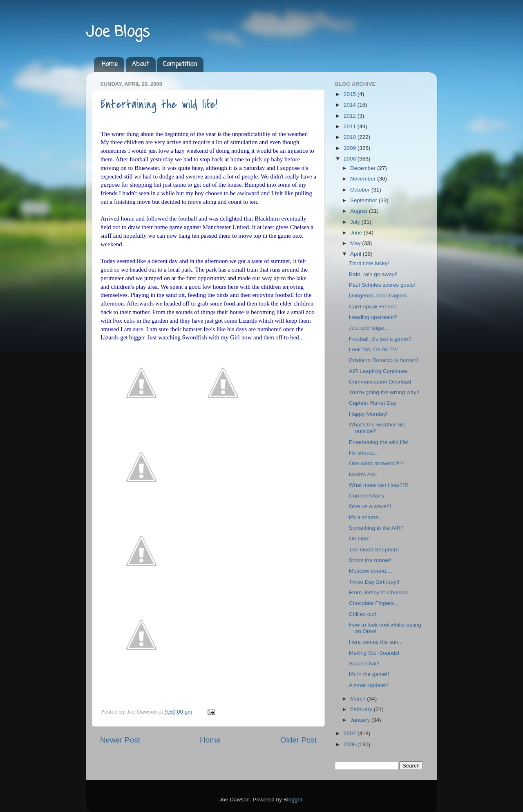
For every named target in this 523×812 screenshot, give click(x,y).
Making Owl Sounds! (374, 653)
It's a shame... (366, 517)
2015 (351, 94)
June (357, 233)
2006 (351, 744)
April (356, 254)
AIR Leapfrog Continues (378, 371)
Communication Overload (380, 382)
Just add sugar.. (368, 328)
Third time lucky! (369, 263)
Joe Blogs (118, 32)
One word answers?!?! (377, 463)
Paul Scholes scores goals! (382, 285)
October (361, 190)
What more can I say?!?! (379, 485)
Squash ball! (364, 664)
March (359, 699)
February (362, 709)
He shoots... (364, 453)
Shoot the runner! (370, 560)
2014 (351, 105)
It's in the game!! (369, 674)
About (141, 65)
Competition (180, 65)
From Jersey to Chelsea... (381, 592)
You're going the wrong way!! (384, 392)
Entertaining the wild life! (159, 105)
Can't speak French (373, 307)
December (364, 168)
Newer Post (120, 740)
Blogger (293, 800)
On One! (359, 539)
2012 (351, 116)
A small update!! (369, 685)
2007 (351, 733)
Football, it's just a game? (380, 339)
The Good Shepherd (374, 550)
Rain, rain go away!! (373, 274)
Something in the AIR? (376, 528)
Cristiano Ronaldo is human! (384, 360)
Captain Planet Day (373, 403)
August (360, 211)
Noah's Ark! (363, 474)
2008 (351, 159)
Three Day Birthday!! (374, 582)
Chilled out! (363, 614)
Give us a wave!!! (370, 506)
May (356, 243)
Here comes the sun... (376, 642)
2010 (351, 137)
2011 (351, 126)
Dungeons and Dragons (378, 296)
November (364, 179)
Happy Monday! (368, 414)
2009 (351, 148)
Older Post (298, 740)
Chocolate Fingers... (374, 603)
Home (110, 65)
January (361, 720)
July (356, 222)
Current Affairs (367, 496)
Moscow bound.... (371, 571)
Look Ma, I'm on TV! (373, 349)
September (364, 200)
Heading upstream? (373, 317)
